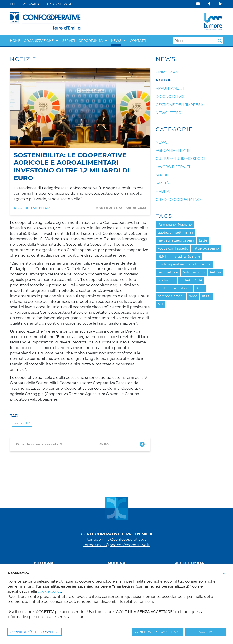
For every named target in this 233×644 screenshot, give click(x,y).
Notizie (163, 80)
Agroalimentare (33, 208)
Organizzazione (39, 41)
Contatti (138, 41)
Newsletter (168, 113)
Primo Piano (168, 72)
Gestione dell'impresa (179, 105)
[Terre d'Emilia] (45, 21)
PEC (13, 4)
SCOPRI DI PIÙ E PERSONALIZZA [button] (34, 632)
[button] (57, 41)
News (116, 41)
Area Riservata (59, 4)
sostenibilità (22, 423)
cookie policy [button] (49, 591)
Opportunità (91, 41)
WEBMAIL (31, 4)
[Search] (198, 41)
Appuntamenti (171, 88)
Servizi (69, 41)
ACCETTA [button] (205, 632)
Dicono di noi (170, 97)
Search (220, 41)
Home (15, 41)
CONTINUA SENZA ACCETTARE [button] (157, 632)
